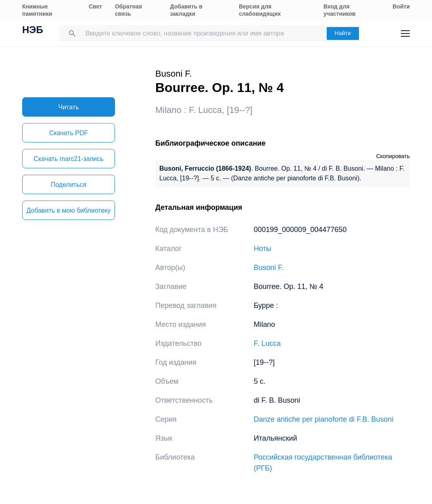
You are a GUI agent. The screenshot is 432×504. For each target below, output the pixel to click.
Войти (401, 6)
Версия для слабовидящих (260, 10)
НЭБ (33, 31)
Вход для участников (339, 10)
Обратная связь (128, 10)
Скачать (69, 133)
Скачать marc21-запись (68, 159)
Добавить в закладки (186, 10)
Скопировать (393, 156)
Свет (95, 6)
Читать (69, 107)
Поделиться (69, 185)
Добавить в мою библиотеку (68, 210)
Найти (343, 33)
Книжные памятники (37, 10)
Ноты (263, 249)
